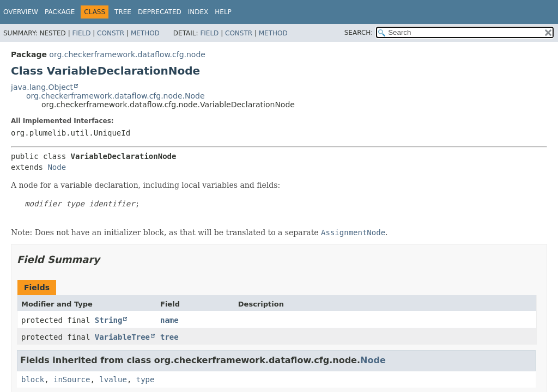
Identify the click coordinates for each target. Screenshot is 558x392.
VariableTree (122, 337)
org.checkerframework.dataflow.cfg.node (127, 54)
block (33, 379)
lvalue (113, 379)
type (145, 379)
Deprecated (160, 12)
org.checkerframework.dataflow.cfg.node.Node (116, 96)
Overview (21, 12)
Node (57, 167)
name (169, 320)
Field (81, 33)
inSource (72, 379)
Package (60, 12)
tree (169, 337)
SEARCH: (359, 33)
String (109, 320)
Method (145, 33)
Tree (123, 12)
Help (223, 12)
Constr (111, 33)
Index (198, 12)
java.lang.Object (42, 87)
